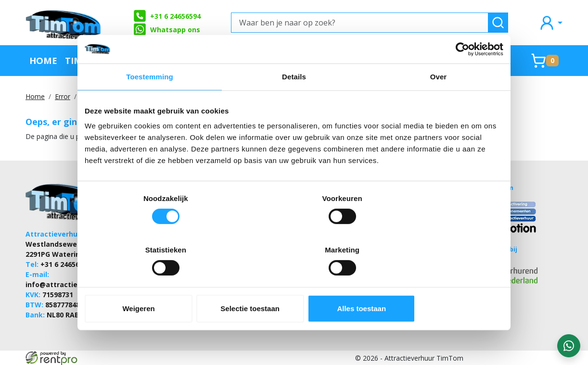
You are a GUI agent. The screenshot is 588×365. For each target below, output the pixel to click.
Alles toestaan (435, 283)
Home (43, 60)
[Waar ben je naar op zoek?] (360, 23)
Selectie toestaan (294, 283)
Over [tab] (439, 103)
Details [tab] (294, 103)
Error (63, 96)
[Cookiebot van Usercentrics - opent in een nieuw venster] (461, 75)
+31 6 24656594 (167, 16)
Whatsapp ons (166, 29)
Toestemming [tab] (150, 103)
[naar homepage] (64, 23)
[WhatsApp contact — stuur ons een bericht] (569, 346)
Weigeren (153, 283)
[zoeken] (498, 23)
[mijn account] (550, 22)
